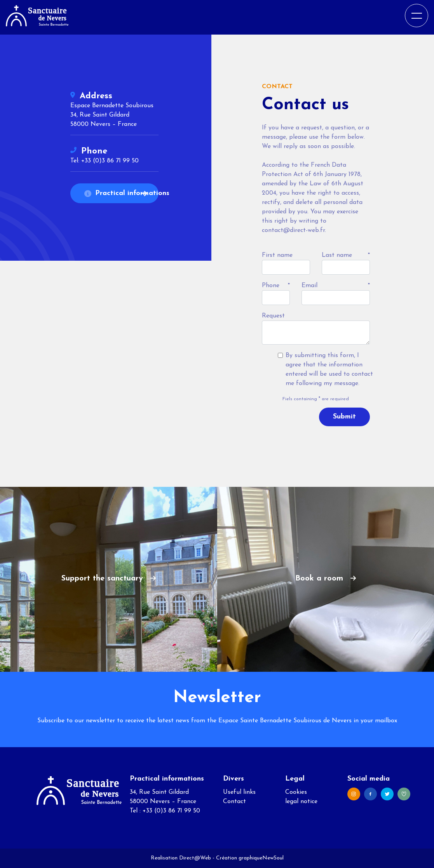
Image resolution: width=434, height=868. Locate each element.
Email (309, 286)
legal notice (301, 802)
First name (277, 255)
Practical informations (121, 193)
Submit (344, 417)
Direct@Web (195, 858)
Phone (271, 286)
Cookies (296, 792)
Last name (337, 255)
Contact (234, 802)
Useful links (239, 792)
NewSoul (273, 858)
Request (273, 316)
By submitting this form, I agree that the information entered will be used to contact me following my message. (329, 370)
